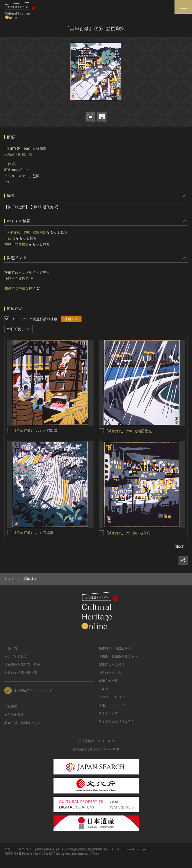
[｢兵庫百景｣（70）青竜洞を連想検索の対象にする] (10, 533)
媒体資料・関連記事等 (115, 648)
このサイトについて (113, 697)
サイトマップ (108, 713)
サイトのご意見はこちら (116, 721)
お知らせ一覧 (108, 681)
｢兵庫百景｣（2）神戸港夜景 (128, 533)
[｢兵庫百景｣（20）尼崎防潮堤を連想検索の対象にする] (101, 431)
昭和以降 (25, 154)
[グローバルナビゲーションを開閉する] (183, 7)
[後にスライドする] (181, 546)
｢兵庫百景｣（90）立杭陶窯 (25, 232)
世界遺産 (11, 707)
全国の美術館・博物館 (20, 673)
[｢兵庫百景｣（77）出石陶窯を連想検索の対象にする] (10, 431)
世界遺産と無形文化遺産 (22, 664)
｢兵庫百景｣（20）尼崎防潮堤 (129, 431)
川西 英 (10, 164)
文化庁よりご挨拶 (111, 664)
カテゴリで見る (16, 656)
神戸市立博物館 (16, 244)
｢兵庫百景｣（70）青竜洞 (34, 533)
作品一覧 (11, 648)
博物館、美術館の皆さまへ (118, 656)
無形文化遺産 (14, 715)
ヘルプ (103, 689)
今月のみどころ (110, 673)
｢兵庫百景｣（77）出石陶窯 (36, 431)
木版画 (9, 154)
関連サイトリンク (111, 705)
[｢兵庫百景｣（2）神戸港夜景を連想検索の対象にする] (101, 533)
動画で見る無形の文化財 (22, 723)
